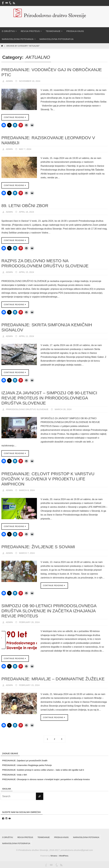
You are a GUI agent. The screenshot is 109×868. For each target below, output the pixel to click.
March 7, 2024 (28, 553)
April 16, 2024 (27, 212)
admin (10, 81)
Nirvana (54, 855)
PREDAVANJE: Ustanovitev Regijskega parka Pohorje (28, 765)
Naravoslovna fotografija (16, 843)
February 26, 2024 (30, 622)
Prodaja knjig (61, 837)
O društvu (8, 837)
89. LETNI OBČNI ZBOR (25, 206)
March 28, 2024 (66, 409)
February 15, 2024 (30, 685)
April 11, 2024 (27, 336)
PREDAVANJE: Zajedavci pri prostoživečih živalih (25, 760)
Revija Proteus (25, 837)
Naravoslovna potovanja (86, 837)
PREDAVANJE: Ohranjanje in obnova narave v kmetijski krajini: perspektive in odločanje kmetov (47, 779)
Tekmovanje (44, 837)
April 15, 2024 (27, 272)
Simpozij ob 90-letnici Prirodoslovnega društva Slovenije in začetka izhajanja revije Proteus (49, 611)
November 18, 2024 (31, 81)
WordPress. (64, 855)
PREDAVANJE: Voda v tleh (15, 775)
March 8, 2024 (28, 490)
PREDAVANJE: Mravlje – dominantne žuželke (53, 679)
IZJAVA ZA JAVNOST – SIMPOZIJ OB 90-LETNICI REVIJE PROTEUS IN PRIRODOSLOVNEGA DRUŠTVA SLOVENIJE (49, 398)
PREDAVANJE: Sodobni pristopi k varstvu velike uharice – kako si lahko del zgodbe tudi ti (44, 770)
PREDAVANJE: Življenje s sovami (38, 547)
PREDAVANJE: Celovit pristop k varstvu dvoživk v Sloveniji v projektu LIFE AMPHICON (48, 479)
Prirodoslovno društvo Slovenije (28, 409)
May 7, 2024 (26, 149)
